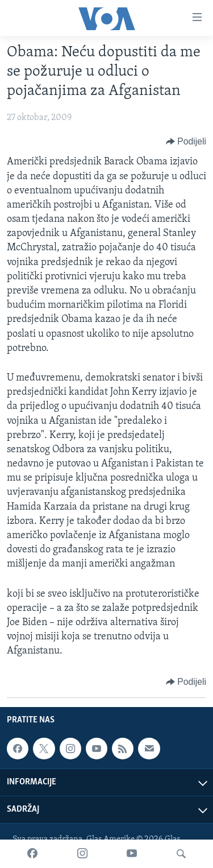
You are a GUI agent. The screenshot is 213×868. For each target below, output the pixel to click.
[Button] (186, 142)
